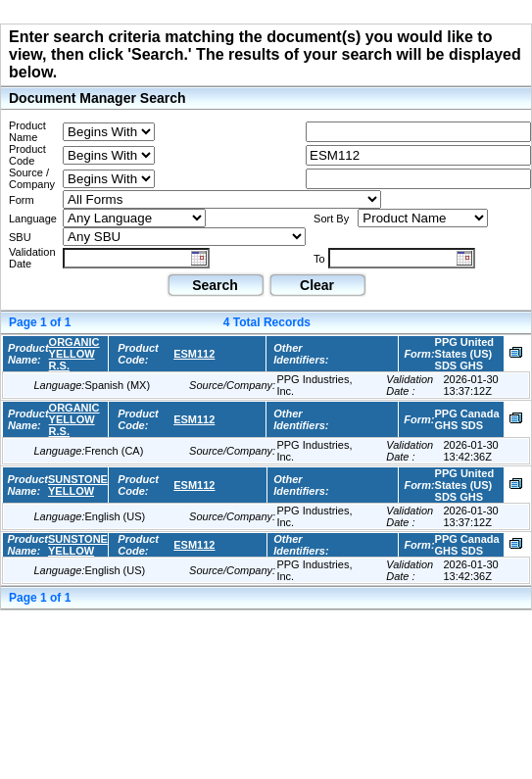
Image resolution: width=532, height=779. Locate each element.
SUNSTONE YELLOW (78, 485)
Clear (317, 285)
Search (215, 285)
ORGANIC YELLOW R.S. (74, 354)
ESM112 (194, 354)
